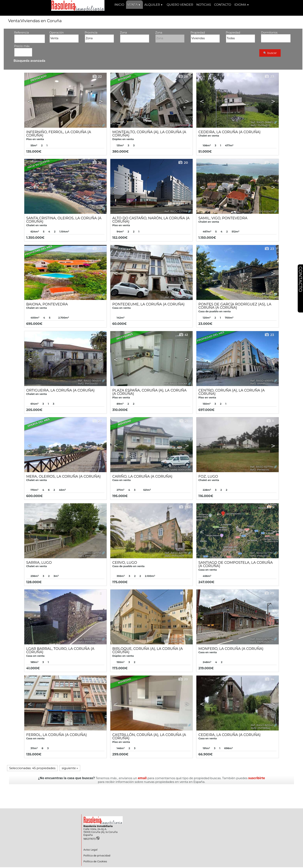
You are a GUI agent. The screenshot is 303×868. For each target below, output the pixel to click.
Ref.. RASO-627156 (90, 725)
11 (184, 249)
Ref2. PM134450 (88, 384)
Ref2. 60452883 (174, 728)
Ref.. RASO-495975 (262, 381)
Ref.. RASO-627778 (176, 639)
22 (97, 77)
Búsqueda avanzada (29, 61)
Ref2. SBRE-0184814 (91, 728)
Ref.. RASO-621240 (262, 725)
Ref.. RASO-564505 (90, 381)
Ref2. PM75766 (173, 642)
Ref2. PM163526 (260, 642)
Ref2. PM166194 (260, 470)
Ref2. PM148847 (88, 556)
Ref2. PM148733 (260, 556)
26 (97, 421)
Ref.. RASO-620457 (262, 211)
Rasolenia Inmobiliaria (98, 826)
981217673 (92, 839)
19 (183, 507)
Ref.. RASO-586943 (262, 295)
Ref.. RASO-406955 (176, 125)
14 (269, 679)
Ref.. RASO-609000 (89, 125)
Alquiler (153, 5)
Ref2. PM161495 (260, 297)
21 (183, 421)
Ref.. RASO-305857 (90, 208)
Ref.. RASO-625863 (176, 725)
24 (269, 163)
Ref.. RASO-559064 (176, 384)
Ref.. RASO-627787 (262, 553)
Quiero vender (180, 5)
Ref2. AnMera (87, 470)
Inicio (119, 5)
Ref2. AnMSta (87, 211)
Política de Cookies (95, 861)
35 (97, 335)
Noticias (204, 5)
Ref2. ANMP (258, 384)
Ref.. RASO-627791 (176, 553)
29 (269, 593)
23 (269, 77)
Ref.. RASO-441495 (90, 467)
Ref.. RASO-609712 (90, 295)
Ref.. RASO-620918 (176, 211)
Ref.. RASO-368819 (262, 122)
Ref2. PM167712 (87, 642)
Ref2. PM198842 (261, 728)
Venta (134, 5)
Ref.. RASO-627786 (90, 639)
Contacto (223, 5)
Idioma (241, 5)
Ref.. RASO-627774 (262, 639)
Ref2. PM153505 (174, 556)
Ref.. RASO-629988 (175, 467)
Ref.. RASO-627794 (262, 467)
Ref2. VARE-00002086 (177, 470)
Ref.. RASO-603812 (176, 297)
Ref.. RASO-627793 (90, 553)
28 (183, 77)
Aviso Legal (91, 850)
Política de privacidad (97, 856)
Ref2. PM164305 (261, 125)
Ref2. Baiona (86, 297)
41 (183, 335)
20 (183, 163)
